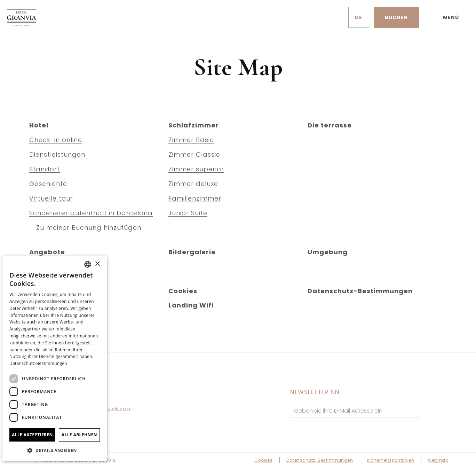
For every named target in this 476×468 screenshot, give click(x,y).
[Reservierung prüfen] (396, 17)
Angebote (47, 252)
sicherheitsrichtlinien (390, 460)
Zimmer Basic (191, 140)
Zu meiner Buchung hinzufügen (89, 228)
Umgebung (328, 252)
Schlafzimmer (194, 125)
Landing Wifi (191, 305)
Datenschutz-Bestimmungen (360, 291)
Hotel (39, 125)
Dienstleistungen (57, 154)
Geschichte (48, 184)
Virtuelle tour (51, 198)
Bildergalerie (192, 252)
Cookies (183, 291)
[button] (55, 450)
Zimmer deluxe (193, 184)
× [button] (97, 264)
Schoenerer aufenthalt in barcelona (91, 213)
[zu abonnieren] (413, 411)
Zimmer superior (196, 169)
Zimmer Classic (194, 154)
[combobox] (88, 264)
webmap (438, 460)
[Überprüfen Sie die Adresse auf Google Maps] (333, 17)
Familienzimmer (195, 198)
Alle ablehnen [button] (79, 435)
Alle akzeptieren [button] (32, 435)
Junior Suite (188, 213)
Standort (45, 169)
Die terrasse (330, 125)
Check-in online (56, 140)
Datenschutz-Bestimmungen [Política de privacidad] (38, 363)
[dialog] (55, 358)
